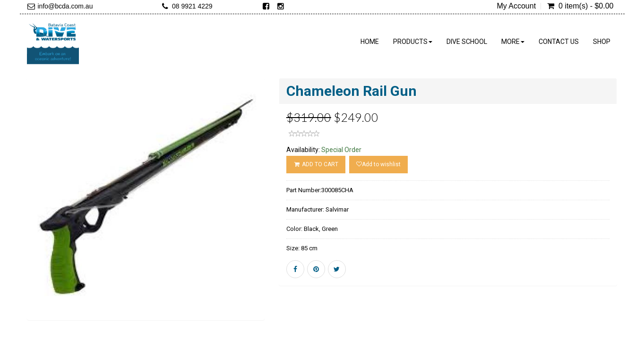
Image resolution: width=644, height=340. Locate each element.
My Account (516, 6)
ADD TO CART (316, 164)
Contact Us (559, 42)
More (513, 42)
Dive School (467, 42)
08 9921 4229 (192, 6)
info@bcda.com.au (65, 6)
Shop (602, 42)
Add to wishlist (378, 164)
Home (370, 42)
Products (413, 42)
